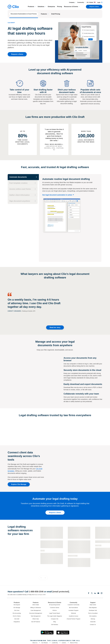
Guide (43, 531)
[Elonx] (92, 574)
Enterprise (51, 7)
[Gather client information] (23, 195)
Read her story (55, 308)
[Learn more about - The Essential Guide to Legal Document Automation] (52, 529)
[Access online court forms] (23, 189)
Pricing (60, 7)
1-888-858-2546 (36, 572)
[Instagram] (102, 574)
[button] (41, 558)
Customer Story (73, 536)
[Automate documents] (23, 177)
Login (100, 2)
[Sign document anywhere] (23, 201)
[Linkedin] (95, 574)
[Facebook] (89, 574)
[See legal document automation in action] (58, 195)
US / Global (91, 2)
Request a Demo (94, 7)
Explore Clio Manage (19, 464)
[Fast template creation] (23, 183)
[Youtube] (98, 574)
